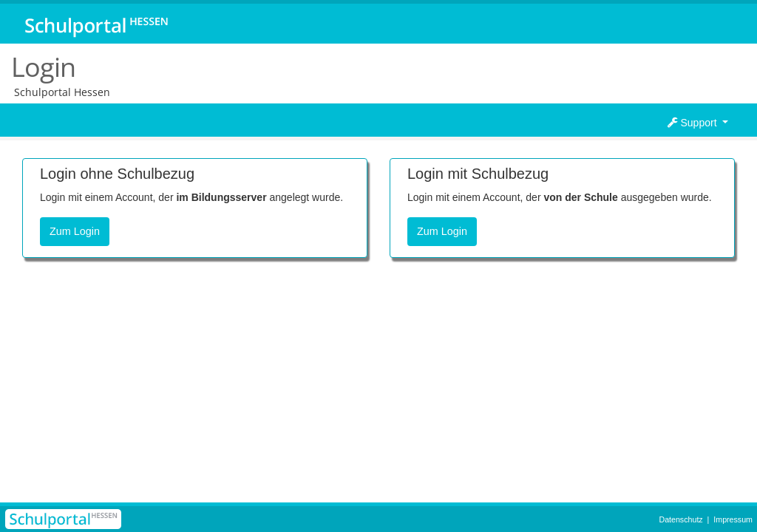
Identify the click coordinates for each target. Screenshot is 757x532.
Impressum (733, 519)
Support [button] (694, 123)
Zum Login (75, 231)
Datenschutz (680, 519)
